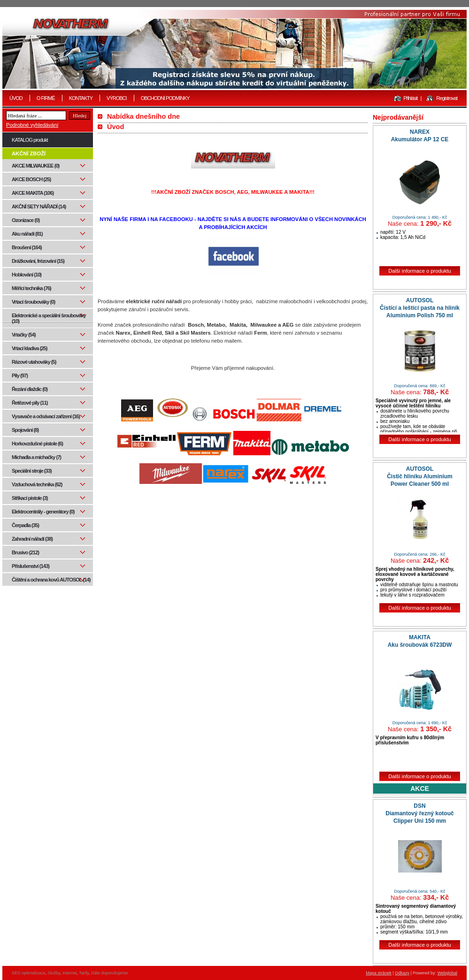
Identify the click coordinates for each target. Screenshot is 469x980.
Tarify (84, 973)
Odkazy (402, 973)
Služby (54, 973)
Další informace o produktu (420, 271)
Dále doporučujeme (109, 973)
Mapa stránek (379, 973)
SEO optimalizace (29, 973)
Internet (70, 973)
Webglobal (447, 973)
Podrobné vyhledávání (32, 125)
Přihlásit (410, 98)
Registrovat (447, 98)
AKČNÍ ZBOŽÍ (29, 153)
